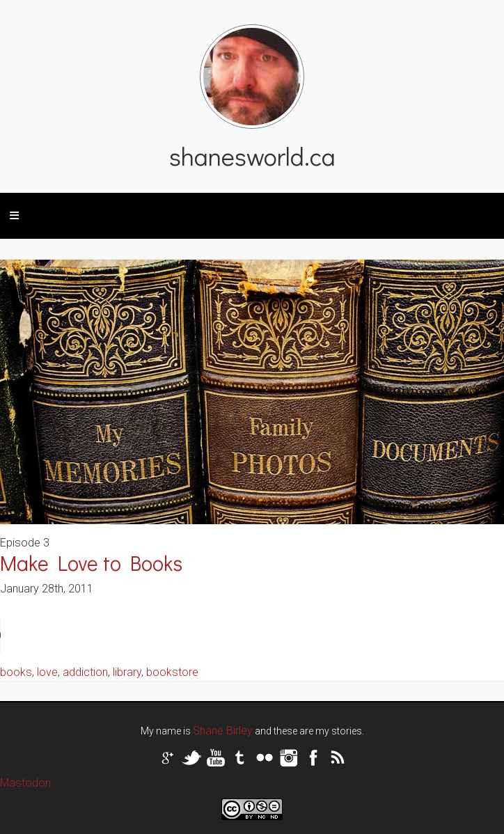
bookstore (172, 672)
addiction (85, 672)
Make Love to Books (91, 563)
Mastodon (25, 783)
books (16, 672)
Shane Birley (223, 731)
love (47, 672)
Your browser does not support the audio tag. (104, 636)
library (127, 672)
